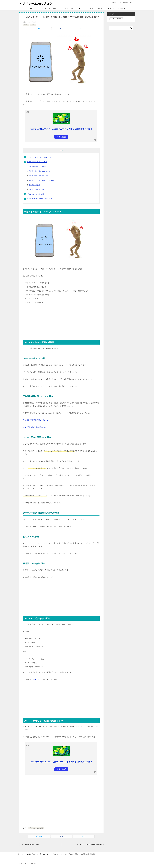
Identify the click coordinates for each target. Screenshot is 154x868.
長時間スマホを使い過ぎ (36, 190)
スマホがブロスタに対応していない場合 (41, 180)
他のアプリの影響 (34, 185)
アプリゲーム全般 (68, 8)
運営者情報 (121, 8)
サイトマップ (82, 8)
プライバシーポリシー (96, 8)
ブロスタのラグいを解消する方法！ (31, 845)
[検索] (121, 28)
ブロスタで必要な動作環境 (36, 194)
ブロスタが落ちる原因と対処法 (37, 162)
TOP (29, 854)
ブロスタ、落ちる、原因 (36, 828)
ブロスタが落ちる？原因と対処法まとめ (40, 199)
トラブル (33, 25)
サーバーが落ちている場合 (37, 166)
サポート (36, 679)
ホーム (22, 8)
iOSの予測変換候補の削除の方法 (35, 427)
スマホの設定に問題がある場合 (39, 176)
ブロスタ (31, 8)
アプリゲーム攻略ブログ (36, 3)
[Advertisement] (61, 320)
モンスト (43, 8)
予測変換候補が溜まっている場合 (39, 171)
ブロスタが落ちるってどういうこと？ (39, 157)
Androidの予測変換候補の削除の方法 (36, 420)
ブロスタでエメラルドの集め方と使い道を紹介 (89, 845)
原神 (54, 8)
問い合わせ (111, 8)
